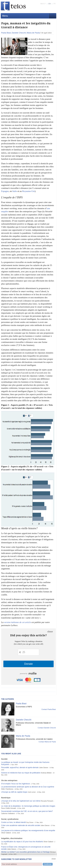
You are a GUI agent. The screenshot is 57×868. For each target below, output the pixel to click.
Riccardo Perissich (47, 801)
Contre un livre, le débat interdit (13, 822)
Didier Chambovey (7, 789)
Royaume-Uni (28, 191)
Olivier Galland (6, 833)
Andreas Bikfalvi (46, 773)
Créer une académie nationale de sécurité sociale (21, 825)
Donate (28, 664)
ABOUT (43, 4)
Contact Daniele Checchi (47, 728)
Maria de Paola (33, 33)
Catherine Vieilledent (8, 814)
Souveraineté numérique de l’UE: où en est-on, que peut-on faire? (27, 811)
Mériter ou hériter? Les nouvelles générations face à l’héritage (25, 852)
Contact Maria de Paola (47, 742)
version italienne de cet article (18, 622)
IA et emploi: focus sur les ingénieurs (16, 784)
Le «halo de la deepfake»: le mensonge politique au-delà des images (28, 806)
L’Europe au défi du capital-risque (14, 792)
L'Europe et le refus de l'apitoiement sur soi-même (21, 801)
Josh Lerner (32, 792)
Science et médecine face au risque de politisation (21, 773)
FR (55, 4)
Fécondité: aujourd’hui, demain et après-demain (20, 768)
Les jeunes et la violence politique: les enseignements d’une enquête (28, 831)
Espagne (5, 191)
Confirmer (48, 864)
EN (50, 4)
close (50, 632)
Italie (15, 191)
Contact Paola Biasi (49, 709)
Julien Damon (44, 768)
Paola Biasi (6, 33)
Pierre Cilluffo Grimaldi (8, 808)
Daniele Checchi (19, 33)
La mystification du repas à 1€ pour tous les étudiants (22, 842)
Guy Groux (30, 822)
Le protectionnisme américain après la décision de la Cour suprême (28, 787)
